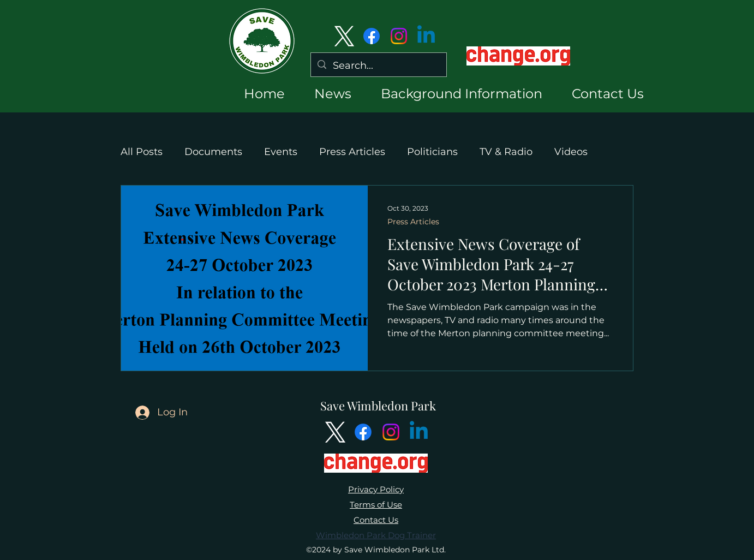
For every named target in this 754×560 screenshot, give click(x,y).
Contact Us (376, 520)
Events (281, 152)
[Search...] (378, 66)
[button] (324, 94)
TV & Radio (506, 152)
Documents (213, 152)
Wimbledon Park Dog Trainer (376, 535)
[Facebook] (372, 36)
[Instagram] (399, 36)
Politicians (432, 152)
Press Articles (352, 152)
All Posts (142, 152)
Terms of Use (376, 505)
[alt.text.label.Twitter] (344, 36)
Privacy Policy (376, 489)
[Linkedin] (426, 36)
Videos (571, 152)
